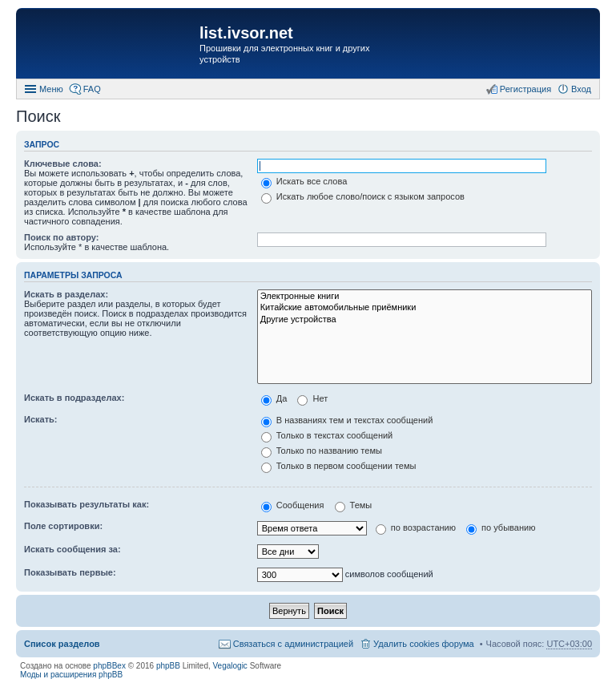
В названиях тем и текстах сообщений (347, 420)
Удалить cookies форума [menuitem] (424, 644)
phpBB (168, 666)
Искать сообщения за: (72, 549)
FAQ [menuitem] (92, 89)
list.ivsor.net (246, 33)
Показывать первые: (70, 572)
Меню (51, 89)
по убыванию (501, 527)
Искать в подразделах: (74, 398)
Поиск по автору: (61, 237)
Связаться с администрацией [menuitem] (293, 644)
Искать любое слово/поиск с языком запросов (363, 196)
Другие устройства (425, 320)
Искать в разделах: (66, 294)
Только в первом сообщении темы (339, 466)
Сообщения (293, 505)
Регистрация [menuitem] (525, 89)
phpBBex (109, 666)
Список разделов (62, 644)
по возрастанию (416, 527)
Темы (354, 505)
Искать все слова (304, 181)
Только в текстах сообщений (327, 435)
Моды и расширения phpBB (71, 675)
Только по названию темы (322, 451)
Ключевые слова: (63, 164)
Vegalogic (230, 666)
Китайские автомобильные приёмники (425, 308)
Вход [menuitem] (581, 89)
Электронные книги (425, 297)
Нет (312, 398)
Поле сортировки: (63, 526)
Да (274, 398)
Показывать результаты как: (87, 504)
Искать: (40, 419)
